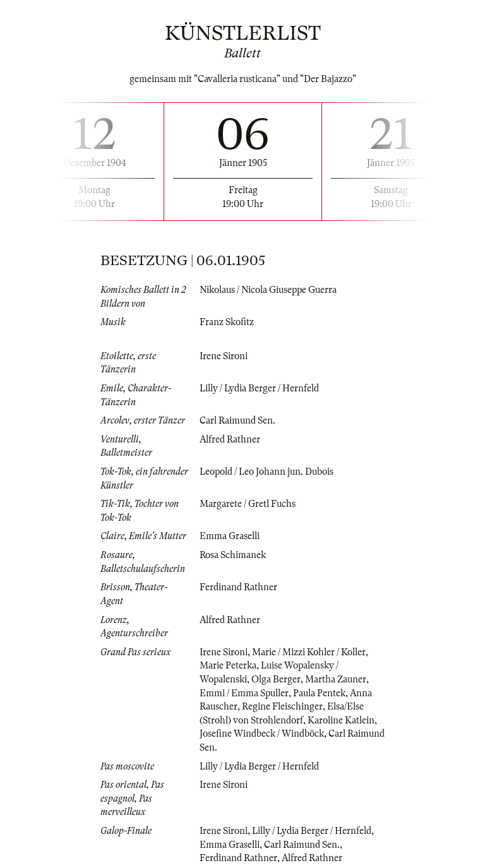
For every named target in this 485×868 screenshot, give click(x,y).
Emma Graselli (230, 536)
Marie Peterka (228, 665)
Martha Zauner (336, 679)
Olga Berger (276, 679)
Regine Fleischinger (282, 706)
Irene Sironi (224, 356)
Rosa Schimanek (233, 555)
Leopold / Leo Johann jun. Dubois (266, 472)
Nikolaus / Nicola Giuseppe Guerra (268, 290)
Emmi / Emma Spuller (244, 693)
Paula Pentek (319, 693)
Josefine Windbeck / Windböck (262, 734)
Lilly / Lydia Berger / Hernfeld (259, 388)
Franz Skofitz (227, 322)
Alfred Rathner (230, 439)
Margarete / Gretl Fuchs (248, 504)
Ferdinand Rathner (238, 587)
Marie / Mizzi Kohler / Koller (309, 652)
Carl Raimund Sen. (237, 420)
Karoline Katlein (341, 720)
